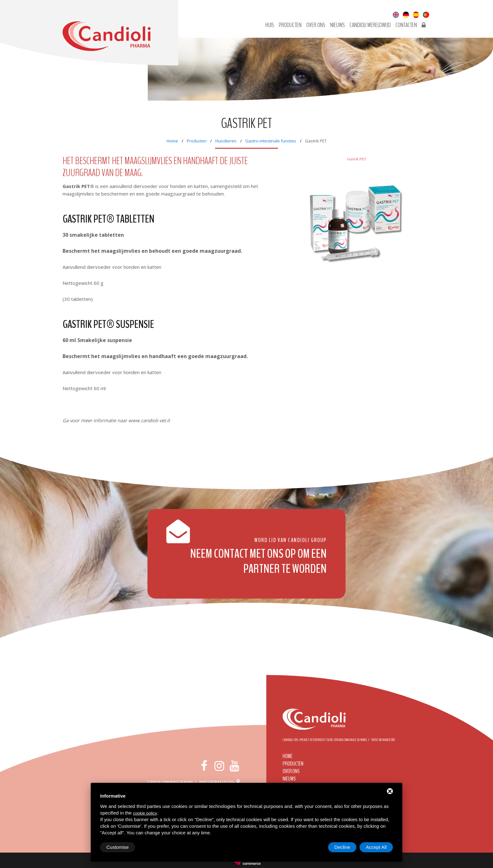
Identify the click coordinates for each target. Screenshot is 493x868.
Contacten (406, 25)
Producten (290, 25)
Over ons (316, 25)
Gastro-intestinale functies (271, 141)
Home (172, 141)
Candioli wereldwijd (370, 25)
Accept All (376, 847)
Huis (270, 25)
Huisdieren (226, 141)
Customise (118, 847)
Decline (342, 847)
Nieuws (338, 25)
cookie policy (145, 813)
